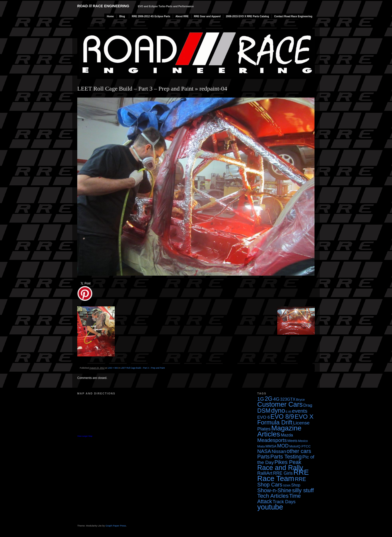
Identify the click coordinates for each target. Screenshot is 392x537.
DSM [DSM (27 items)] (264, 411)
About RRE (182, 16)
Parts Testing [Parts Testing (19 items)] (286, 457)
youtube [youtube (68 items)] (270, 507)
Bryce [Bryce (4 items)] (300, 400)
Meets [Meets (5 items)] (292, 441)
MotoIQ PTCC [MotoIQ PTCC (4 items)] (300, 446)
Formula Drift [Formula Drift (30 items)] (275, 422)
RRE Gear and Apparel (207, 16)
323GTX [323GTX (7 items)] (288, 399)
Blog (122, 16)
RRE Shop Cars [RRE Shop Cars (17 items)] (282, 482)
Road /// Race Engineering (103, 6)
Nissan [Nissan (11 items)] (279, 451)
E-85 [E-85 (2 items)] (289, 412)
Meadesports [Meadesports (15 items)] (272, 440)
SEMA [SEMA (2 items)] (287, 485)
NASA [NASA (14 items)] (264, 451)
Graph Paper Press (116, 526)
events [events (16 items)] (300, 411)
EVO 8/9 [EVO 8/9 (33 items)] (282, 416)
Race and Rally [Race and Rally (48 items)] (280, 468)
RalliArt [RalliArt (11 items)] (265, 473)
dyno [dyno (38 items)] (278, 410)
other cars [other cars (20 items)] (299, 451)
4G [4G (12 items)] (276, 399)
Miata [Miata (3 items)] (261, 446)
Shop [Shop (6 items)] (296, 485)
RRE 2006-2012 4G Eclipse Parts (151, 16)
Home (110, 16)
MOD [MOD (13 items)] (283, 446)
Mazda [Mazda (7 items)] (287, 435)
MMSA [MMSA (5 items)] (271, 446)
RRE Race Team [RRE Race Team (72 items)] (283, 475)
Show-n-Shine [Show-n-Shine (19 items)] (274, 490)
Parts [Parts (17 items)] (263, 457)
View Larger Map (85, 436)
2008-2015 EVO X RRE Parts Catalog (247, 16)
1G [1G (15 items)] (261, 399)
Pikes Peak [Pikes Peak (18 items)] (288, 462)
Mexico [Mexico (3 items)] (303, 441)
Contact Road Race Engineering (293, 16)
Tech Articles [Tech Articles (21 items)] (273, 496)
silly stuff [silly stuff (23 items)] (303, 490)
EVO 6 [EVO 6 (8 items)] (263, 417)
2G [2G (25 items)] (269, 399)
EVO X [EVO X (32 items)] (304, 417)
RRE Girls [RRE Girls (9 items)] (283, 473)
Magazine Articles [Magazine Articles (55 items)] (279, 431)
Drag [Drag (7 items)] (308, 405)
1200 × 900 (113, 368)
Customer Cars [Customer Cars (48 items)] (280, 404)
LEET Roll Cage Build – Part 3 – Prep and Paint (135, 89)
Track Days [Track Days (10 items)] (284, 502)
